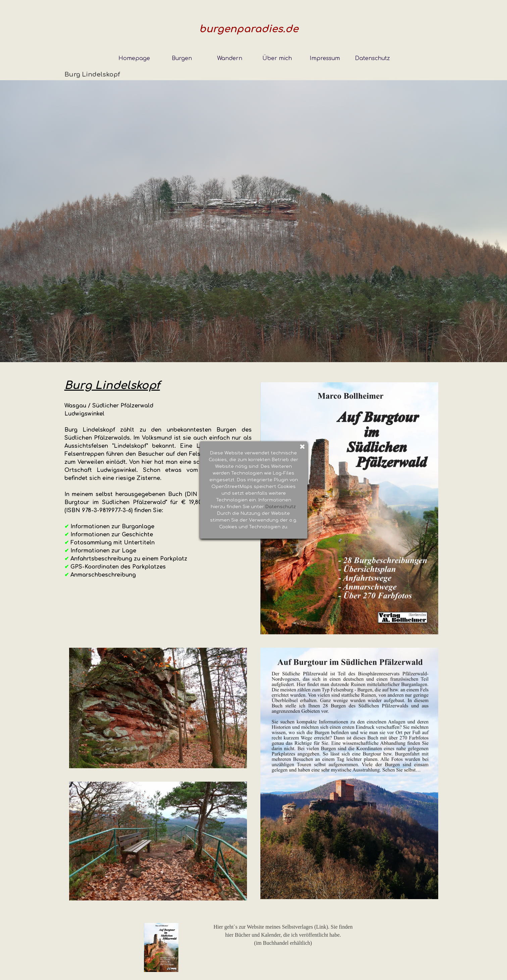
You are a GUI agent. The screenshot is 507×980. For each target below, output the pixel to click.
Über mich (277, 58)
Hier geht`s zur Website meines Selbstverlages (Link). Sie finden (283, 927)
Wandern (230, 58)
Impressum (325, 58)
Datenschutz (372, 58)
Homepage (134, 58)
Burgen (182, 58)
